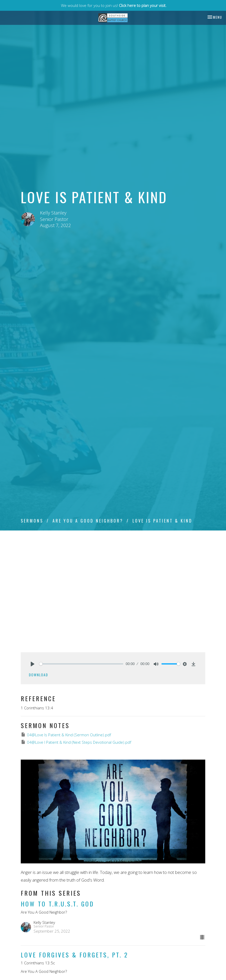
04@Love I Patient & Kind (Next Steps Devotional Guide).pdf (76, 742)
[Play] (33, 664)
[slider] (81, 664)
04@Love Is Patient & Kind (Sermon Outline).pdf (66, 735)
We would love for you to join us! (114, 5)
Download (39, 675)
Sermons (32, 521)
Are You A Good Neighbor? (88, 521)
